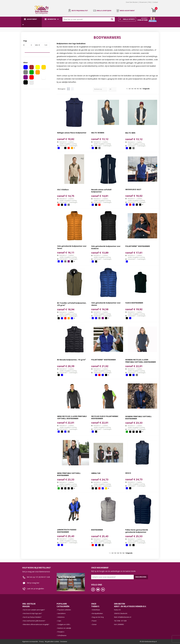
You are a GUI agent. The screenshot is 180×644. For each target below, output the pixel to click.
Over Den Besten (132, 2)
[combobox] (86, 19)
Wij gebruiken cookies (52, 642)
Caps (59, 621)
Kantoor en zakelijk (64, 628)
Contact (155, 2)
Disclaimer (64, 642)
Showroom (143, 2)
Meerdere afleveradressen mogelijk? (36, 624)
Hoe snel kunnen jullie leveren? (34, 621)
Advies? (144, 18)
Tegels (68, 89)
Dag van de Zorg (98, 617)
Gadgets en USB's (64, 624)
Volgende (146, 89)
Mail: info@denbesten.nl (123, 617)
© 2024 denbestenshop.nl (148, 642)
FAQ (150, 2)
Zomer (94, 624)
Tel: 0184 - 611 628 (120, 621)
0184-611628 (142, 20)
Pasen (94, 621)
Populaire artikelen (64, 610)
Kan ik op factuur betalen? (32, 617)
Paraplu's (61, 632)
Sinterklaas (96, 610)
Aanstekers (62, 613)
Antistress (61, 617)
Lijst (72, 89)
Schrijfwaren (62, 635)
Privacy (41, 642)
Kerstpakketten (97, 613)
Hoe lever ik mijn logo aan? (32, 613)
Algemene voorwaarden (30, 642)
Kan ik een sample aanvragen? (34, 610)
